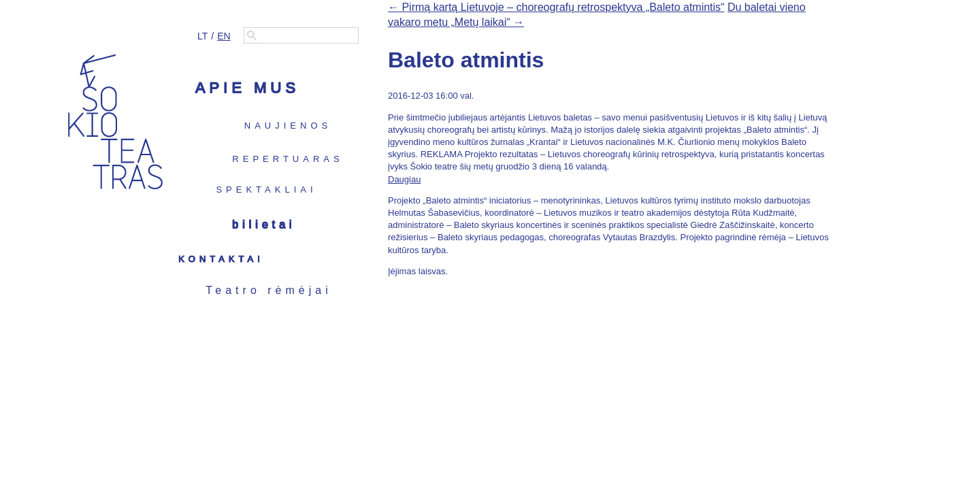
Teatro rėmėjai (268, 290)
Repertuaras (288, 159)
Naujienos (288, 126)
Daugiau (404, 179)
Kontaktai (221, 259)
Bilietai (264, 224)
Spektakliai (266, 190)
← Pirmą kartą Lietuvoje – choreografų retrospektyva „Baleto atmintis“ (556, 7)
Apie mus (247, 87)
